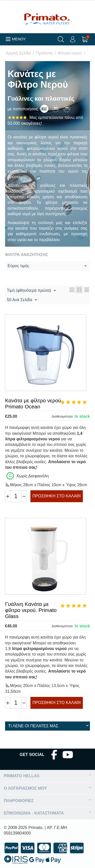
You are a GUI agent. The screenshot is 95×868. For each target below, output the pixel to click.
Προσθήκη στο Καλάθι (57, 496)
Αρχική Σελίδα (18, 53)
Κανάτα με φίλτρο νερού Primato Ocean (33, 403)
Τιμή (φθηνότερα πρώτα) (31, 291)
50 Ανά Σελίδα (22, 300)
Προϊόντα (44, 53)
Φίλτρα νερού (70, 53)
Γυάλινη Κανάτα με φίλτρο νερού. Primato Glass (31, 610)
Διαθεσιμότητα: (63, 416)
